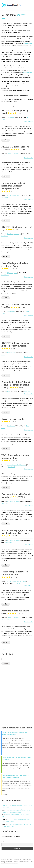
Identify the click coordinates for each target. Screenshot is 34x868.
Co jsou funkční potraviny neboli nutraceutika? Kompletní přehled (14, 187)
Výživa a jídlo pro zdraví (13, 154)
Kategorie (4, 861)
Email (3, 841)
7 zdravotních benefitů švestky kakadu (16, 496)
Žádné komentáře (28, 122)
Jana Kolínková (9, 542)
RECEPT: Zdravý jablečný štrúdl (15, 112)
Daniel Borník (5, 156)
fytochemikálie (28, 43)
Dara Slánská (5, 236)
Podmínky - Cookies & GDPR (9, 863)
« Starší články (5, 649)
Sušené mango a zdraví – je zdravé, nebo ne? (15, 574)
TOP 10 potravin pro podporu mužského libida (16, 458)
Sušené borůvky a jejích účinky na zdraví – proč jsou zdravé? (17, 533)
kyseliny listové (28, 73)
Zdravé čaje (10, 234)
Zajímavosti (10, 273)
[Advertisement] (15, 694)
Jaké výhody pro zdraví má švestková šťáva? (15, 266)
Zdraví (15, 273)
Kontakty (20, 859)
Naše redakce (28, 859)
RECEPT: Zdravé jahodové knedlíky (15, 148)
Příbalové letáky (14, 861)
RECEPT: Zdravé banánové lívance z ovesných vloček (15, 346)
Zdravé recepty (11, 117)
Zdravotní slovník (26, 861)
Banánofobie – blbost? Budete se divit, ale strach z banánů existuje (16, 385)
